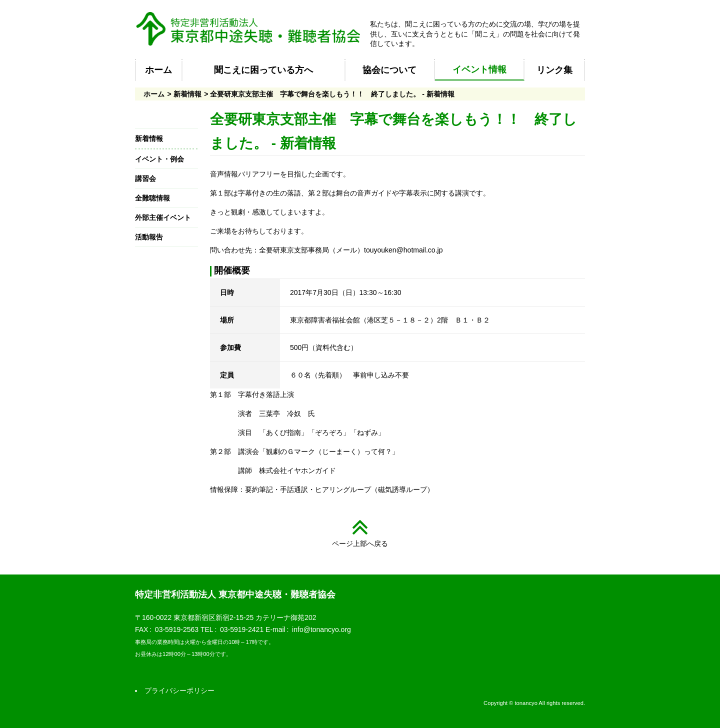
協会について (389, 70)
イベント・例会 (159, 159)
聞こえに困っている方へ (263, 70)
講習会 (145, 178)
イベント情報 (479, 69)
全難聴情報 (152, 198)
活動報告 (149, 237)
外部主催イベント (163, 217)
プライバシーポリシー (179, 690)
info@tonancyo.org (321, 629)
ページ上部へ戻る (360, 543)
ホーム (158, 70)
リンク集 (554, 70)
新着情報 (187, 94)
